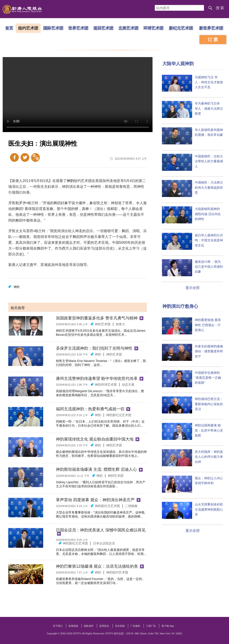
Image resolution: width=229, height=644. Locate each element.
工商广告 (151, 626)
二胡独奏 (131, 506)
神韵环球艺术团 (106, 385)
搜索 (220, 8)
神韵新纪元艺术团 (119, 415)
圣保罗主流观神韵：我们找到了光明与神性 (94, 348)
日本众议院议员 (104, 543)
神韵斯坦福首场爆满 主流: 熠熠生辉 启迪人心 (96, 469)
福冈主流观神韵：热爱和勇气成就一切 (90, 409)
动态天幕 (128, 385)
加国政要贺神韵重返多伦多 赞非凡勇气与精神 (97, 318)
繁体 (35, 157)
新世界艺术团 (211, 28)
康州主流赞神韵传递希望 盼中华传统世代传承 (97, 379)
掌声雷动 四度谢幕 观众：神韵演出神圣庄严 (95, 500)
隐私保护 (89, 626)
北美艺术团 (128, 28)
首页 (9, 28)
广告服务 (135, 626)
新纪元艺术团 (181, 28)
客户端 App (168, 626)
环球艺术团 (153, 28)
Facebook (14, 157)
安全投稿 (120, 626)
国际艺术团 (53, 28)
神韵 (70, 181)
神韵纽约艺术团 (117, 572)
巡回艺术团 (103, 28)
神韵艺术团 (103, 324)
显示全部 (193, 288)
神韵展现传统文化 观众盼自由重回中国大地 (95, 439)
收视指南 (73, 626)
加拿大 (120, 324)
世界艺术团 (78, 28)
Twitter (25, 157)
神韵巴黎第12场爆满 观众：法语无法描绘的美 (97, 566)
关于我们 (58, 626)
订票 (213, 40)
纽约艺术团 (28, 28)
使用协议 (104, 626)
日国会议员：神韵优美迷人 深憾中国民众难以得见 (101, 530)
